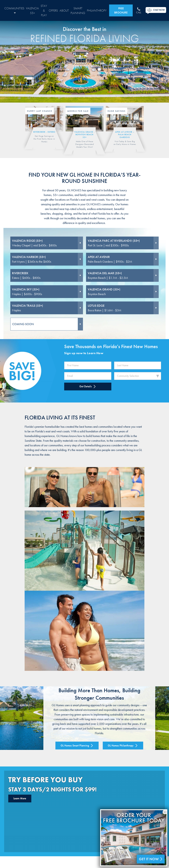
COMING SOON (23, 324)
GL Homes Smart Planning (77, 745)
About (64, 10)
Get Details (88, 386)
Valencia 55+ (32, 11)
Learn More (20, 798)
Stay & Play (44, 10)
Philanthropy (97, 10)
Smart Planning (78, 11)
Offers (53, 10)
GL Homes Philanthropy (123, 745)
